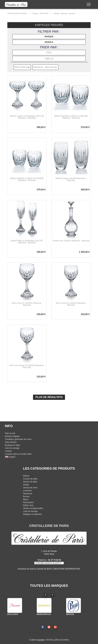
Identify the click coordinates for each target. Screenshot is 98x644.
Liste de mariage (12, 448)
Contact (8, 451)
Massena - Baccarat (68, 14)
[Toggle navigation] (89, 5)
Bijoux (26, 499)
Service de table (30, 482)
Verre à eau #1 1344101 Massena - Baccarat (27, 304)
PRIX (49, 53)
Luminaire (27, 491)
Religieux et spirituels (32, 514)
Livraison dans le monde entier (18, 454)
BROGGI (70, 614)
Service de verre (30, 488)
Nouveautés (28, 502)
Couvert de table (30, 479)
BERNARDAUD (44, 614)
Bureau (26, 496)
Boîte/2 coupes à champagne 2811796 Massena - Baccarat (27, 117)
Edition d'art (28, 505)
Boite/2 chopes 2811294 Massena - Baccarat (71, 179)
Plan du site (10, 433)
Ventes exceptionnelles (33, 508)
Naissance (28, 494)
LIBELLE (49, 59)
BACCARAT (44, 14)
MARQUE (49, 37)
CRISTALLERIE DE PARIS (17, 14)
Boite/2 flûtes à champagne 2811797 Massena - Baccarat (27, 242)
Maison (26, 476)
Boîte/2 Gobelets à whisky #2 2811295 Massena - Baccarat (71, 117)
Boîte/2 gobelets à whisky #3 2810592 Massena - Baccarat (27, 179)
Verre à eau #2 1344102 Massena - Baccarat (71, 304)
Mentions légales (12, 436)
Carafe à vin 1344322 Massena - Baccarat (71, 241)
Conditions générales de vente (18, 439)
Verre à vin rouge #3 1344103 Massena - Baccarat (27, 366)
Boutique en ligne (12, 445)
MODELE (49, 42)
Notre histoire (11, 442)
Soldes (26, 485)
